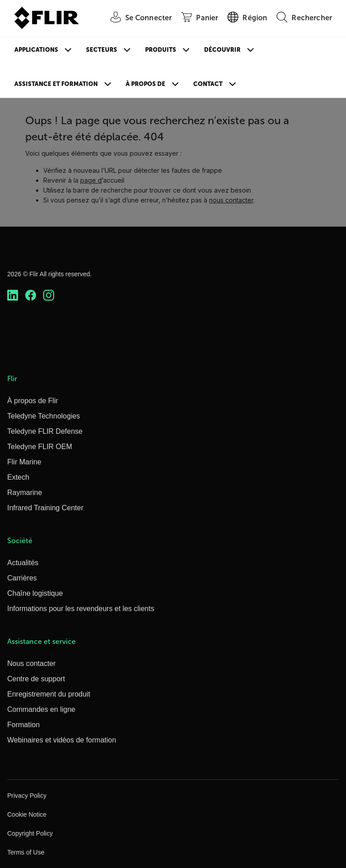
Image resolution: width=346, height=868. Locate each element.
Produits (161, 50)
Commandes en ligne (41, 709)
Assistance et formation (56, 84)
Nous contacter (32, 663)
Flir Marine (24, 462)
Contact (208, 84)
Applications (36, 50)
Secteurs (102, 50)
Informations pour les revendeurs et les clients (81, 609)
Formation (23, 725)
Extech (18, 477)
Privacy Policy (27, 796)
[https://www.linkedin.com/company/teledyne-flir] (13, 295)
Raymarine (25, 492)
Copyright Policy (30, 833)
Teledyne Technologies (44, 416)
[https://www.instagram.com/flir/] (49, 295)
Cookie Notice (27, 814)
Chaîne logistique (35, 593)
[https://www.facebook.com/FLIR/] (31, 295)
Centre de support (36, 679)
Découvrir (222, 50)
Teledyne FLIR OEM (40, 447)
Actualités (23, 563)
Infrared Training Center (45, 508)
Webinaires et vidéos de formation (62, 740)
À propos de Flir (33, 401)
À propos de (146, 84)
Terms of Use (26, 852)
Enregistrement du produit (49, 694)
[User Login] (137, 18)
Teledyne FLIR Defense (45, 431)
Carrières (22, 578)
